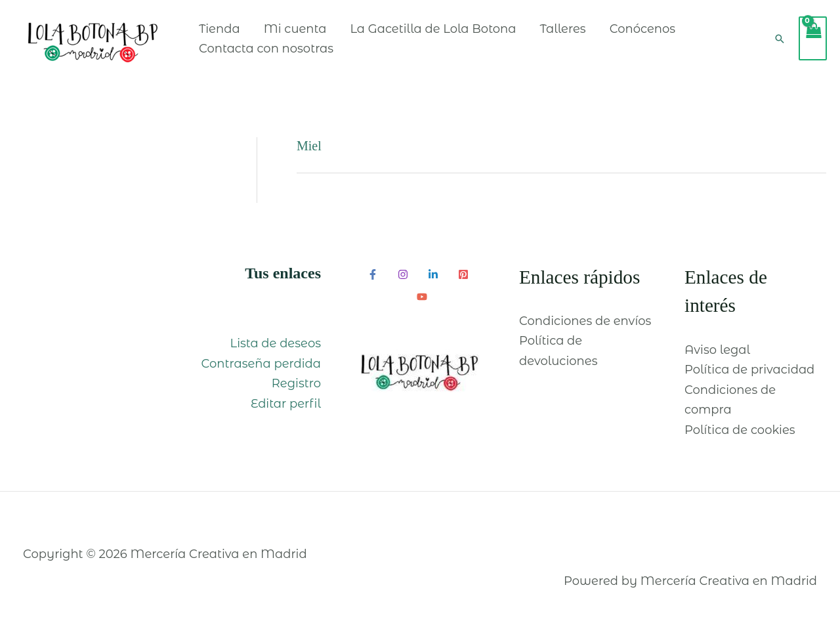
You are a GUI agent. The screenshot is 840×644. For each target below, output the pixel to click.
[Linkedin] (433, 274)
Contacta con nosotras (266, 49)
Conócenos (642, 29)
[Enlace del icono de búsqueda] (780, 39)
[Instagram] (403, 274)
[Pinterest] (463, 274)
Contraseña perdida (261, 364)
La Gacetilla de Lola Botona (433, 29)
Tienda (220, 29)
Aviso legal (717, 350)
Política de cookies (740, 430)
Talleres (563, 29)
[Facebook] (373, 274)
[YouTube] (422, 297)
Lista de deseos (276, 343)
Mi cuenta (295, 29)
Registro (296, 383)
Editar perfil (286, 404)
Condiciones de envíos (585, 321)
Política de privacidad (749, 370)
